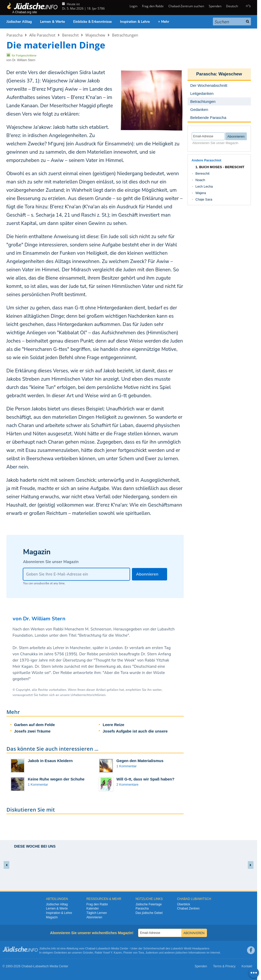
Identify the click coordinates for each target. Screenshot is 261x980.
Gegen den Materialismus (140, 761)
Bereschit (70, 35)
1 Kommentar (126, 766)
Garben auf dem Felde (35, 725)
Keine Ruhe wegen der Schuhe (56, 779)
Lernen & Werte (53, 22)
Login (133, 6)
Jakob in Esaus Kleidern (50, 761)
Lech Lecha (204, 186)
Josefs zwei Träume (32, 731)
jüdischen (182, 953)
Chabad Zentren (188, 908)
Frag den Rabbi (153, 6)
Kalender (93, 908)
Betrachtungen (125, 35)
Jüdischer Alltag (19, 22)
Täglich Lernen (97, 913)
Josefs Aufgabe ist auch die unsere (135, 731)
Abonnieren (94, 917)
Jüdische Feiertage (149, 904)
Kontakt (247, 966)
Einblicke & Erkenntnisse (92, 22)
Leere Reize (113, 725)
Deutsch (232, 6)
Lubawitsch (103, 948)
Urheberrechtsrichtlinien (88, 695)
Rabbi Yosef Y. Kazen (108, 953)
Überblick (184, 904)
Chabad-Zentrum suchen (186, 6)
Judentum (152, 953)
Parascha (14, 35)
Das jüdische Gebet (149, 913)
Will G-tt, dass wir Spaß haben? (145, 779)
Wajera (201, 193)
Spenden (215, 6)
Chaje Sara (204, 199)
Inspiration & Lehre (135, 22)
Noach (200, 180)
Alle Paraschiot (42, 35)
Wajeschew (95, 35)
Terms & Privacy (224, 966)
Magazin (52, 917)
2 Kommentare (127, 784)
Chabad (90, 948)
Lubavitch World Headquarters (190, 948)
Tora (141, 953)
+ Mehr (164, 22)
